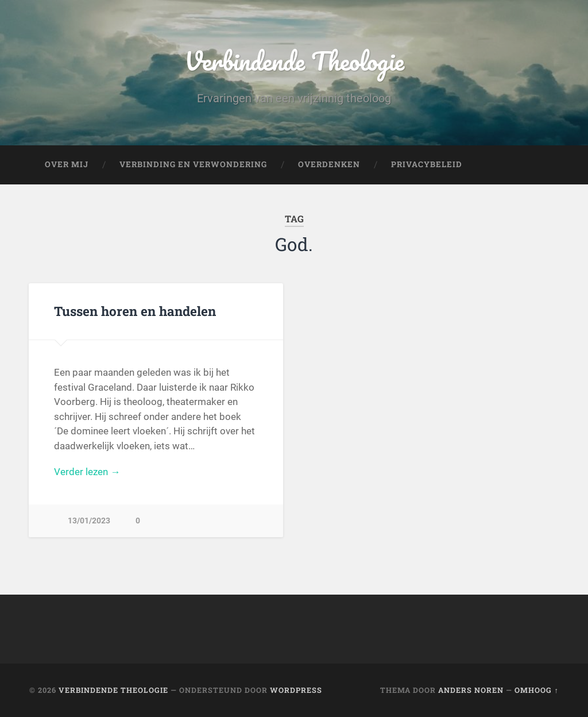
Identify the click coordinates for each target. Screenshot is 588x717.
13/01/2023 (89, 521)
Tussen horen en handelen (135, 311)
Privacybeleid (427, 164)
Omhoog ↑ (536, 690)
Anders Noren (471, 690)
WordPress (296, 690)
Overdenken (329, 164)
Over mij (67, 164)
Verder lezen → (87, 472)
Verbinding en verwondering (193, 164)
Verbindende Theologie (294, 61)
